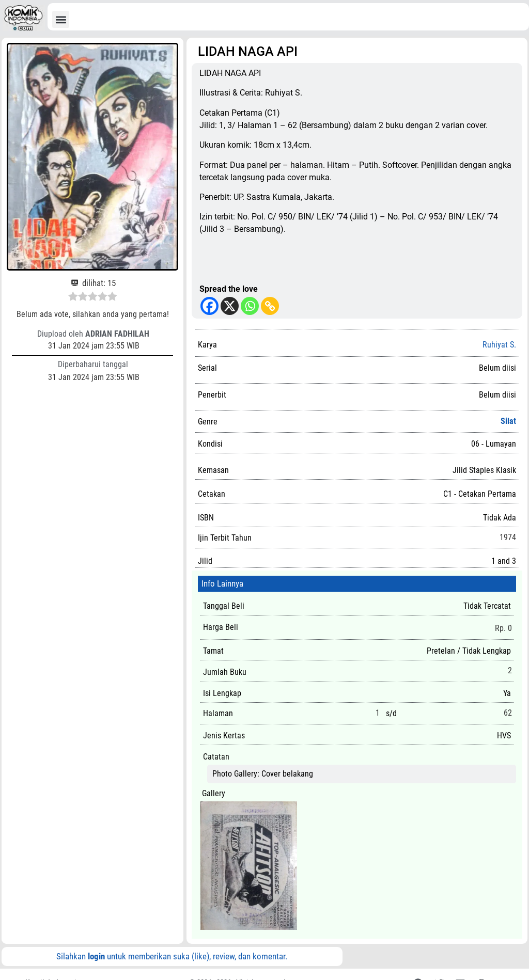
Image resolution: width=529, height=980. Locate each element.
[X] (230, 306)
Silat (508, 421)
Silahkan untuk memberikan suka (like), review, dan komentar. (172, 956)
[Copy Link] (270, 306)
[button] (61, 19)
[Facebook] (209, 306)
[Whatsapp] (250, 306)
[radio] (73, 298)
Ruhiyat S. (499, 345)
